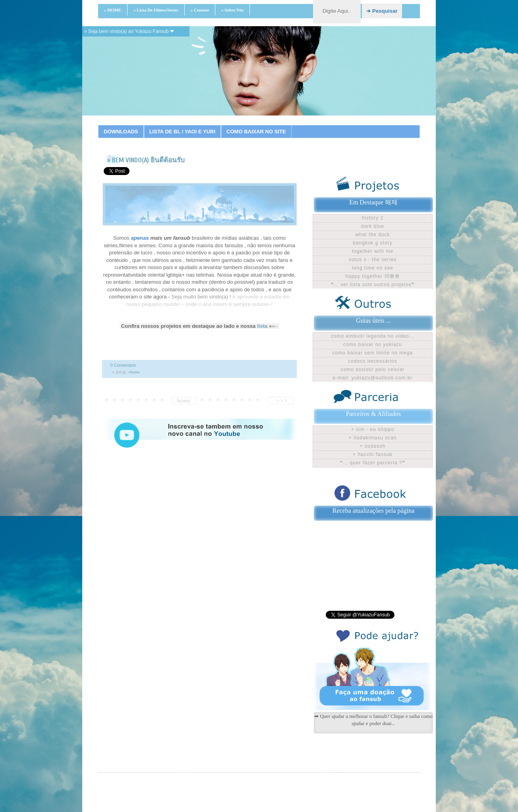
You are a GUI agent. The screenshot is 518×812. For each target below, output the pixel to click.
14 (293, 125)
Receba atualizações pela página (374, 511)
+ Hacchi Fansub (372, 454)
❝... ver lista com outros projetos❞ (373, 285)
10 (253, 125)
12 (273, 125)
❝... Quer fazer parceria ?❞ (372, 463)
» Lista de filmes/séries (156, 10)
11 (263, 125)
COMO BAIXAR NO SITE (256, 132)
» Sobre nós (232, 10)
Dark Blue (373, 226)
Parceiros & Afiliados (374, 414)
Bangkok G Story (373, 243)
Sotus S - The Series (373, 260)
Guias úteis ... (373, 320)
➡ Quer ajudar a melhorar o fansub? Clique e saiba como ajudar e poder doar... (373, 720)
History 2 (373, 218)
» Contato (200, 10)
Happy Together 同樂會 (372, 276)
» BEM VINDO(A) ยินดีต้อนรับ (146, 160)
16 (313, 125)
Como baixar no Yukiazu (373, 344)
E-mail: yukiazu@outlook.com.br (373, 378)
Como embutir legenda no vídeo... (373, 336)
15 (303, 125)
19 (343, 125)
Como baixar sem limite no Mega (373, 353)
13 (283, 125)
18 (333, 125)
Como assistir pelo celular (373, 369)
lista (262, 326)
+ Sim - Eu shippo (373, 429)
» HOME (113, 10)
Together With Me (373, 251)
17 (323, 125)
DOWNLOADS (121, 132)
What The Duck (372, 235)
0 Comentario (123, 365)
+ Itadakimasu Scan (372, 438)
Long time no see (373, 268)
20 (353, 125)
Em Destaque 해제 (373, 202)
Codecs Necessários (372, 361)
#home (134, 372)
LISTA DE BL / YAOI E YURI (182, 132)
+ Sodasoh (373, 446)
